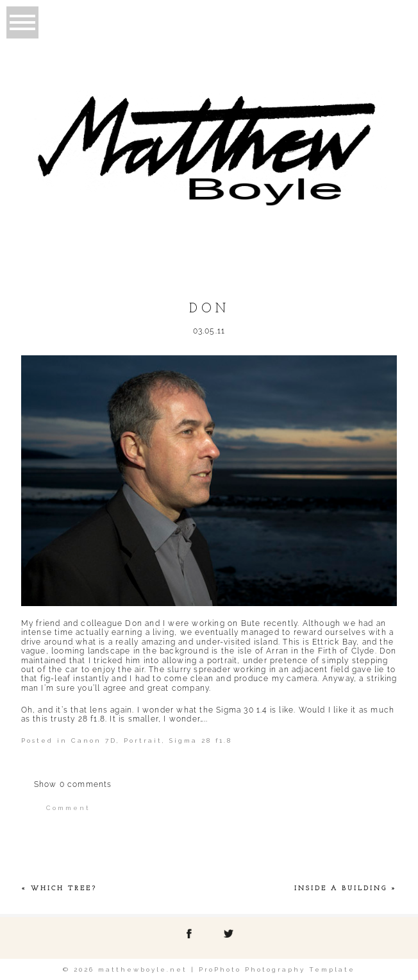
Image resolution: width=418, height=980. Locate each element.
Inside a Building (341, 889)
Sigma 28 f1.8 (201, 740)
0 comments (73, 784)
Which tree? (64, 889)
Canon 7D (94, 740)
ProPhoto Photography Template (277, 969)
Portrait (143, 740)
